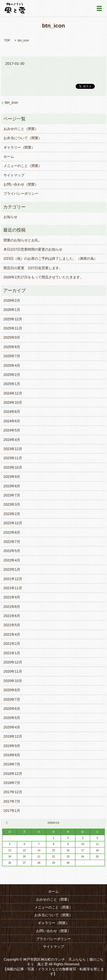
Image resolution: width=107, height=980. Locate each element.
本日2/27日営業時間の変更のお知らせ (33, 249)
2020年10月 (13, 681)
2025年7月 (12, 356)
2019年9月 (12, 746)
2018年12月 (13, 774)
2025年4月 (12, 365)
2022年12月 (13, 523)
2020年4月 (12, 727)
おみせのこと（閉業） (21, 129)
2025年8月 (12, 347)
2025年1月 (12, 384)
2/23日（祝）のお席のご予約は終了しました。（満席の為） (50, 259)
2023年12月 (13, 449)
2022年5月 (12, 551)
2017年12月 (13, 792)
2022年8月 (12, 532)
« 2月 (7, 823)
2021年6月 (12, 616)
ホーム (9, 157)
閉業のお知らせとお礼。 (23, 240)
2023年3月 (12, 504)
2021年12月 (13, 579)
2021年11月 (13, 588)
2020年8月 (12, 690)
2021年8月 (12, 607)
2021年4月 (12, 634)
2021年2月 (12, 644)
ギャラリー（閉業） (19, 147)
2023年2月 (12, 514)
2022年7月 (12, 542)
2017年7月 (12, 801)
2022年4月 (12, 560)
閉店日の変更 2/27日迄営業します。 (33, 268)
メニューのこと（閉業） (23, 166)
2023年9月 (12, 477)
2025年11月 (13, 328)
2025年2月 (12, 375)
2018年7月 (12, 783)
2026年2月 (12, 300)
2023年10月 (13, 467)
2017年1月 (12, 811)
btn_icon (11, 102)
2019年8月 (12, 755)
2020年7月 (12, 699)
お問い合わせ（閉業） (21, 184)
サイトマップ (14, 175)
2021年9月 (12, 597)
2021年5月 (12, 625)
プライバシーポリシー (21, 194)
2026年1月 (12, 310)
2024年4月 (12, 440)
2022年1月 (12, 569)
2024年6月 (12, 421)
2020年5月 (12, 718)
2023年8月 (12, 486)
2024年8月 (12, 412)
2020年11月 (13, 671)
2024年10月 (13, 402)
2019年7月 (12, 764)
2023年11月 (13, 458)
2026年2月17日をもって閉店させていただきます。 (43, 277)
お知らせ (10, 217)
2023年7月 (12, 495)
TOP (7, 40)
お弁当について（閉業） (23, 138)
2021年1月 (12, 653)
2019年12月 (13, 736)
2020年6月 (12, 709)
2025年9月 (12, 337)
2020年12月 (13, 662)
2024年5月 (12, 430)
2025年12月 (13, 319)
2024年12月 (13, 393)
